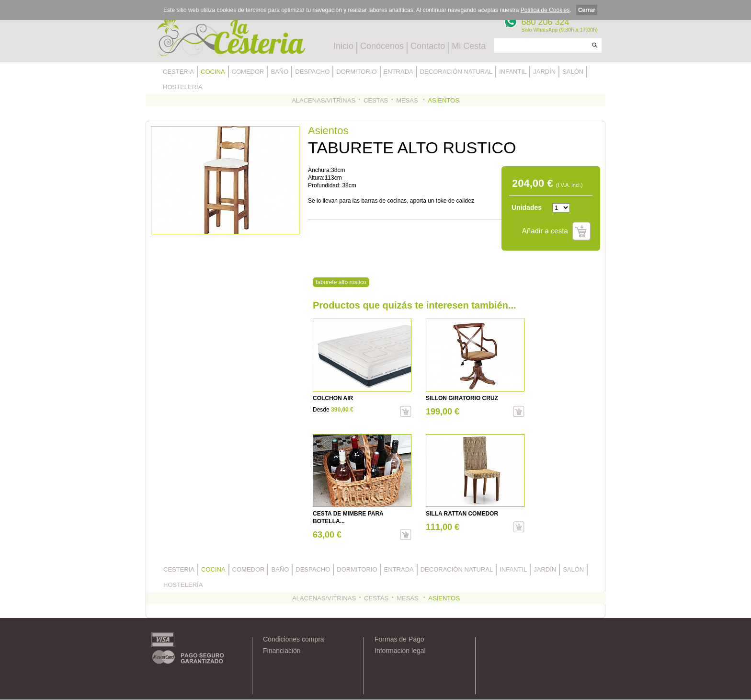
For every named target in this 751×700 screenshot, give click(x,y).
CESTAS (376, 100)
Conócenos (382, 46)
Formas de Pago (399, 639)
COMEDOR (248, 72)
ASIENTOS (444, 100)
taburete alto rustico (341, 282)
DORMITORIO (356, 72)
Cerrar (587, 10)
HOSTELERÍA (182, 87)
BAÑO (279, 72)
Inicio (343, 46)
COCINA (213, 72)
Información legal (400, 651)
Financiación (282, 651)
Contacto (428, 46)
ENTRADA (398, 72)
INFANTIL (513, 72)
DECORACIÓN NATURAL (456, 72)
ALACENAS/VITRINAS (324, 100)
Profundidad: (325, 185)
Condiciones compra (294, 639)
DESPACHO (312, 72)
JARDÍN (544, 72)
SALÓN (573, 72)
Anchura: (319, 170)
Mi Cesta (469, 46)
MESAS (408, 100)
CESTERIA (178, 72)
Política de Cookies (545, 10)
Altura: (316, 178)
